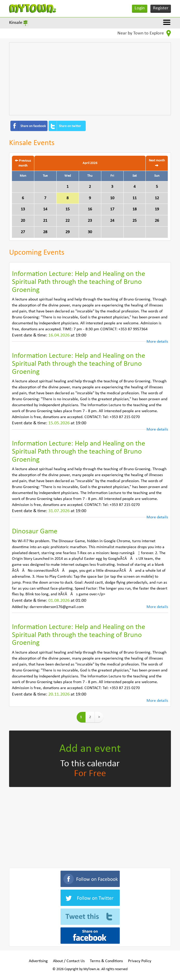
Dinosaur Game (35, 532)
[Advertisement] (90, 79)
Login (140, 8)
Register (161, 8)
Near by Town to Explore (144, 33)
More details (157, 342)
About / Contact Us (69, 961)
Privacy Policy (140, 961)
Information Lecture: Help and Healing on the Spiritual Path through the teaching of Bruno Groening (79, 282)
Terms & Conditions (106, 961)
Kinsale (16, 23)
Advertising (38, 961)
